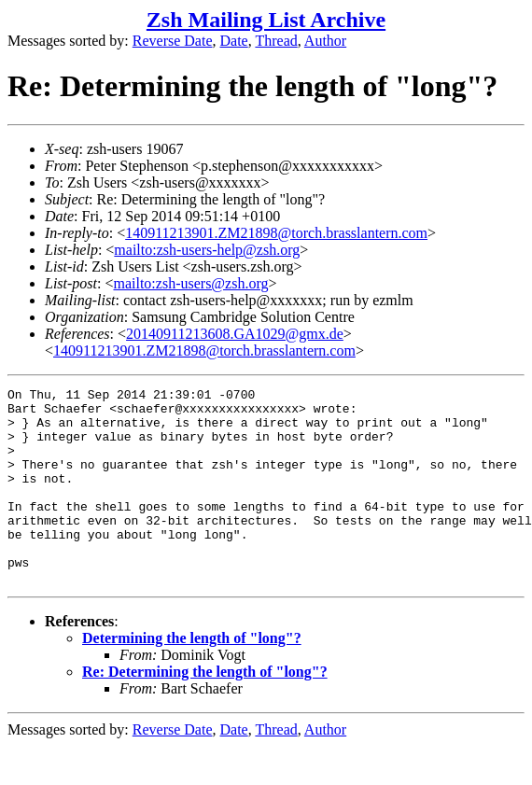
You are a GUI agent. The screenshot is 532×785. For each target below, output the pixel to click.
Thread (276, 41)
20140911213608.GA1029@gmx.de (235, 334)
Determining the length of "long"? (192, 677)
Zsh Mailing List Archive (266, 20)
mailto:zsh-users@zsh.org (190, 283)
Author (325, 41)
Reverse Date (173, 41)
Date (234, 41)
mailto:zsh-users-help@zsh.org (207, 250)
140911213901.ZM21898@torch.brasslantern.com (276, 233)
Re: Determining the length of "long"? (205, 711)
